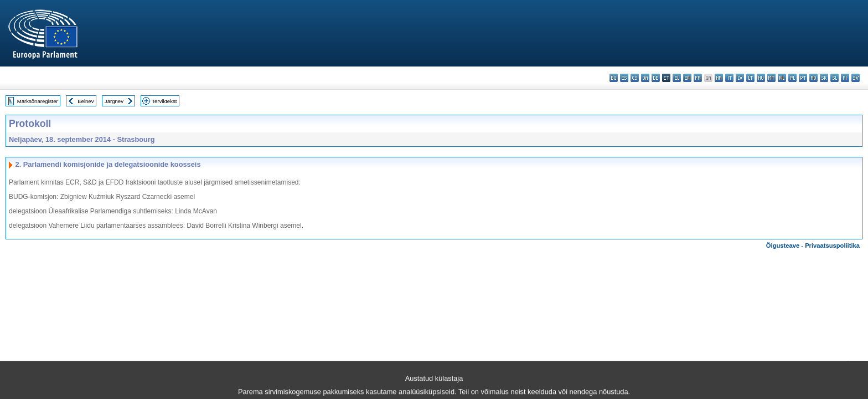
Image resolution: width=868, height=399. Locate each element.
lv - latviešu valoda (740, 78)
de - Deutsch (656, 78)
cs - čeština (635, 78)
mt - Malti (771, 78)
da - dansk (645, 78)
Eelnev (86, 101)
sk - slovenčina (824, 78)
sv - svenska (856, 78)
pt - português (803, 78)
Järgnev (114, 101)
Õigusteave (783, 245)
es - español (624, 78)
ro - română (813, 78)
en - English (687, 78)
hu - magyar (761, 78)
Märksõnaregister (38, 101)
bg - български (614, 78)
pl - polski (792, 78)
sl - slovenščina (835, 78)
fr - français (698, 78)
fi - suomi (845, 78)
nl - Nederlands (782, 78)
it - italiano (729, 78)
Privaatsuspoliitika (832, 245)
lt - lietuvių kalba (750, 78)
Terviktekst (164, 101)
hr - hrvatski (719, 78)
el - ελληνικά (677, 78)
